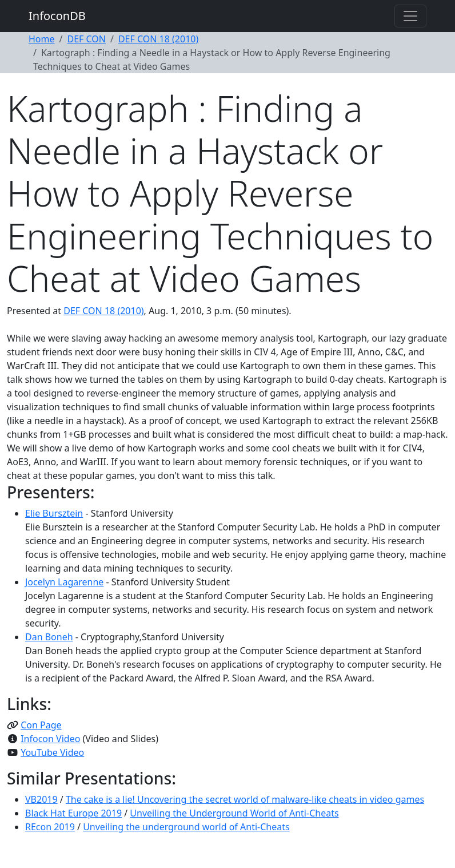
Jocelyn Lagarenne (64, 582)
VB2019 (41, 799)
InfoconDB (57, 16)
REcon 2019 (50, 827)
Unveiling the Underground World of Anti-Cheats (234, 813)
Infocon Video (50, 739)
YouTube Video (52, 752)
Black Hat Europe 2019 (73, 813)
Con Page (41, 725)
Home (42, 39)
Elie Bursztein (54, 513)
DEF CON (86, 39)
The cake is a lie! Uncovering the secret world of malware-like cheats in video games (245, 799)
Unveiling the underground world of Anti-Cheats (186, 827)
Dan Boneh (49, 637)
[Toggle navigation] (410, 16)
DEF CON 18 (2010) (158, 39)
